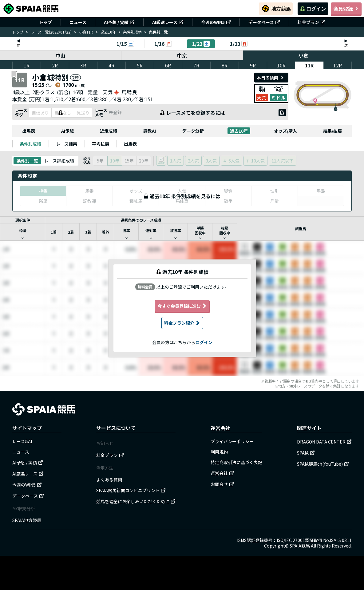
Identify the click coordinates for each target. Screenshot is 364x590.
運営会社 (222, 473)
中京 (182, 55)
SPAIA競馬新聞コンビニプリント (131, 490)
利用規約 (219, 452)
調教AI (150, 131)
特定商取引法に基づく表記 (236, 462)
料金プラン (311, 22)
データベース (264, 22)
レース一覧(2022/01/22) (51, 32)
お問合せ (222, 484)
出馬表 (29, 131)
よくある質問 (109, 480)
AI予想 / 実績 (119, 22)
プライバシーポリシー (232, 441)
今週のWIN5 (216, 22)
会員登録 (346, 9)
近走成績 (109, 131)
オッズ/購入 (285, 131)
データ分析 (193, 131)
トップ (45, 22)
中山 (61, 55)
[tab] (30, 144)
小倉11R (86, 32)
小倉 (303, 55)
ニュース (78, 22)
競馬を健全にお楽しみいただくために (136, 501)
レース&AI (22, 441)
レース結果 (67, 144)
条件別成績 (133, 32)
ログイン (313, 9)
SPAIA (306, 453)
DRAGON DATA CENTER (324, 442)
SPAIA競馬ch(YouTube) (323, 464)
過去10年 (108, 32)
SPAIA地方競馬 (27, 520)
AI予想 (67, 131)
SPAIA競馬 (300, 546)
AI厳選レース (168, 22)
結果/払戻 (332, 131)
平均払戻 (101, 144)
